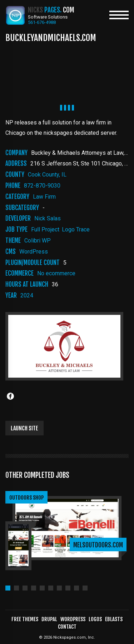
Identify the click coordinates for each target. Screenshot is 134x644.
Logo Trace (76, 229)
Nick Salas (48, 218)
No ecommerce (56, 273)
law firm (44, 197)
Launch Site (24, 428)
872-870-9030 (42, 186)
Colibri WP (38, 241)
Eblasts (114, 619)
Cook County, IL (47, 175)
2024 (27, 295)
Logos (95, 619)
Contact (67, 627)
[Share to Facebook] (10, 396)
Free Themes (25, 619)
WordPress (34, 252)
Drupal (49, 619)
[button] (8, 588)
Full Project (45, 229)
